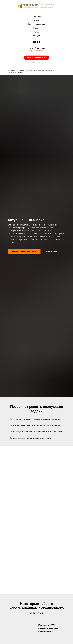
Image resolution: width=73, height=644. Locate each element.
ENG (39, 63)
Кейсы (36, 32)
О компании (37, 16)
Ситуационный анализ (15, 73)
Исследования (36, 20)
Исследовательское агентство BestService (21, 70)
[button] (37, 58)
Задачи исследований (45, 70)
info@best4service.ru (36, 51)
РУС (34, 63)
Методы (36, 36)
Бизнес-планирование (36, 24)
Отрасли (37, 28)
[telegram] (34, 42)
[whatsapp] (39, 42)
